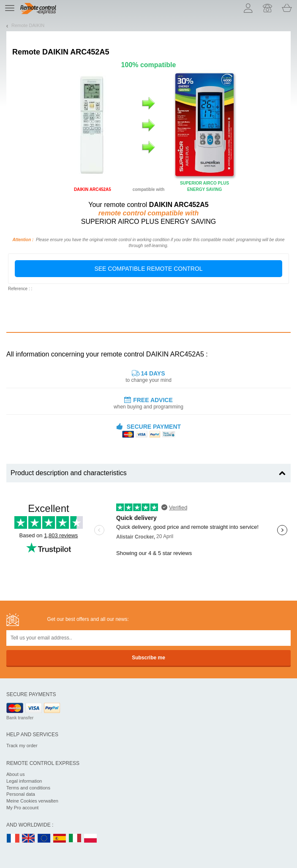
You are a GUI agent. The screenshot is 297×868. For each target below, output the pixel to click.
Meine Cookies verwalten (32, 801)
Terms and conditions (28, 788)
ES (60, 839)
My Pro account (22, 808)
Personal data (21, 794)
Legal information (24, 781)
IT (75, 839)
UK (29, 839)
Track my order (22, 746)
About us (15, 774)
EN (44, 839)
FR (13, 839)
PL (91, 839)
